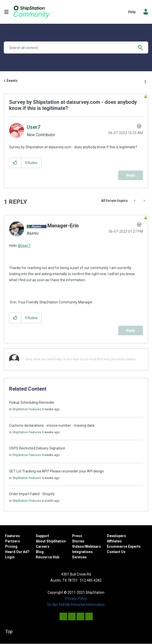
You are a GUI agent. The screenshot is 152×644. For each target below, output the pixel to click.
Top (9, 631)
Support (42, 536)
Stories (78, 541)
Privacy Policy (76, 599)
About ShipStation (51, 541)
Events (12, 81)
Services (79, 557)
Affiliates (114, 541)
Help (132, 12)
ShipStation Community (32, 12)
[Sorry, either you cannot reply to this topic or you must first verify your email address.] (83, 359)
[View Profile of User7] (34, 127)
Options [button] (145, 81)
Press (77, 536)
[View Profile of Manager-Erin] (63, 226)
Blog (40, 552)
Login (10, 557)
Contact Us (116, 552)
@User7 (24, 246)
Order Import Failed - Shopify (32, 494)
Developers (116, 536)
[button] (15, 163)
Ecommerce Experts (124, 546)
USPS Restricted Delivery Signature (37, 448)
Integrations (82, 552)
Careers (43, 546)
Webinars (93, 546)
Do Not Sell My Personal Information (76, 605)
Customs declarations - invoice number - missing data (52, 425)
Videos (78, 546)
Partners (12, 541)
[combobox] (76, 47)
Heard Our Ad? (17, 552)
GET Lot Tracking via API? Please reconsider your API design (56, 471)
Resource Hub (48, 557)
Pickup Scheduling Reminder (32, 402)
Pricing (11, 546)
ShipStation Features (27, 409)
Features (12, 536)
